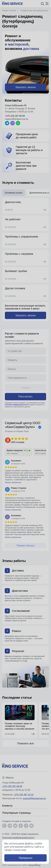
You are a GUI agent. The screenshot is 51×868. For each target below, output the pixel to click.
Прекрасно (26, 858)
